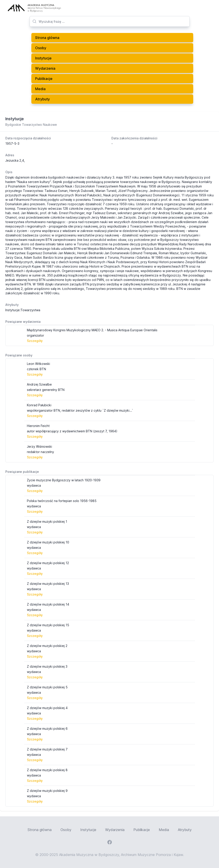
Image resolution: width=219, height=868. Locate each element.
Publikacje (44, 79)
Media (40, 89)
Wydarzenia (45, 68)
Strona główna (40, 830)
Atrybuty (42, 99)
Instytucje (43, 58)
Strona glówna (47, 38)
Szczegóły (35, 341)
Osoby (41, 48)
